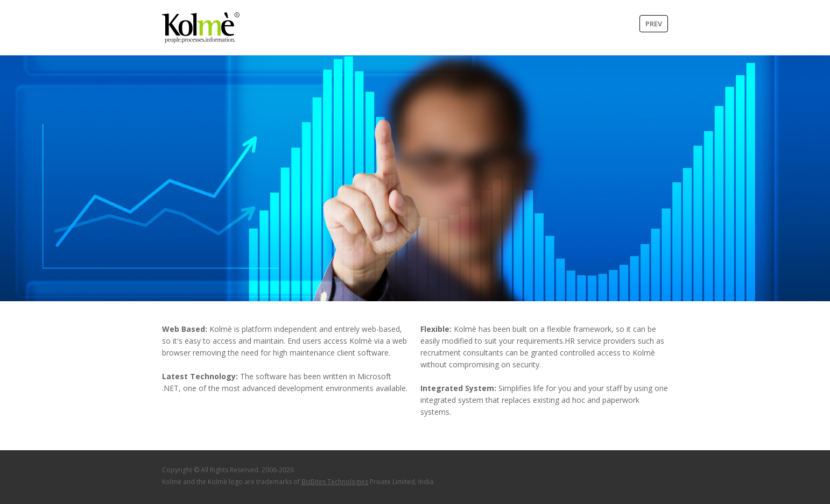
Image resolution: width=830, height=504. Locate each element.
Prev (654, 24)
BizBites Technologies (335, 482)
